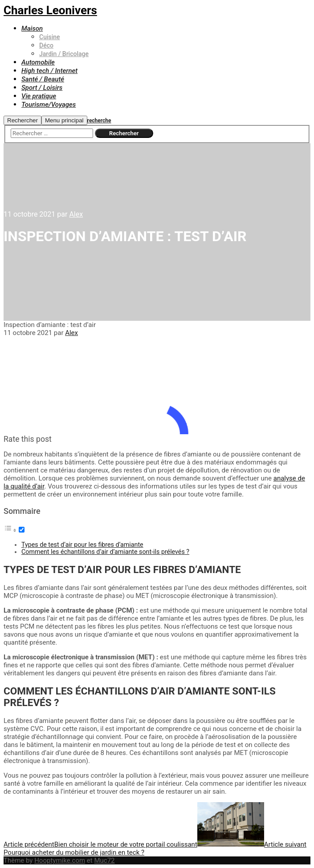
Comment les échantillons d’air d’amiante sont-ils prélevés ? (105, 552)
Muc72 (104, 860)
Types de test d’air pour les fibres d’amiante (82, 545)
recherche (99, 121)
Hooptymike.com (60, 860)
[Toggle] (22, 530)
